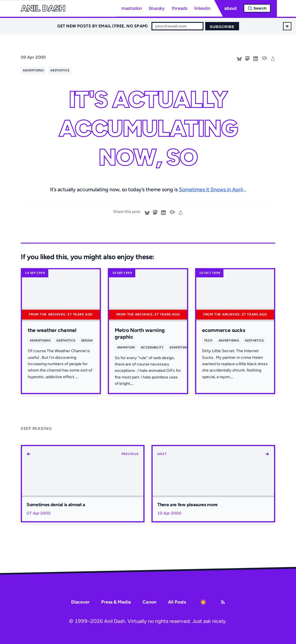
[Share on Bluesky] (239, 58)
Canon (149, 602)
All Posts (177, 602)
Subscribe (222, 27)
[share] (273, 58)
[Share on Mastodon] (247, 58)
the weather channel (52, 330)
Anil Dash (43, 8)
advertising (33, 70)
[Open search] (257, 8)
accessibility (152, 347)
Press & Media (116, 602)
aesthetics (60, 70)
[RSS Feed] (223, 602)
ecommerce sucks (224, 330)
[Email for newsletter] (177, 26)
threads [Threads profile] (180, 8)
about (231, 8)
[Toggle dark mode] (203, 602)
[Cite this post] (264, 57)
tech (208, 340)
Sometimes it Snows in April (211, 190)
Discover (80, 602)
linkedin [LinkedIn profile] (202, 8)
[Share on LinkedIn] (256, 58)
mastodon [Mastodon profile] (132, 8)
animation (126, 347)
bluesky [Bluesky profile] (157, 8)
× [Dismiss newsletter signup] (287, 26)
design (87, 340)
